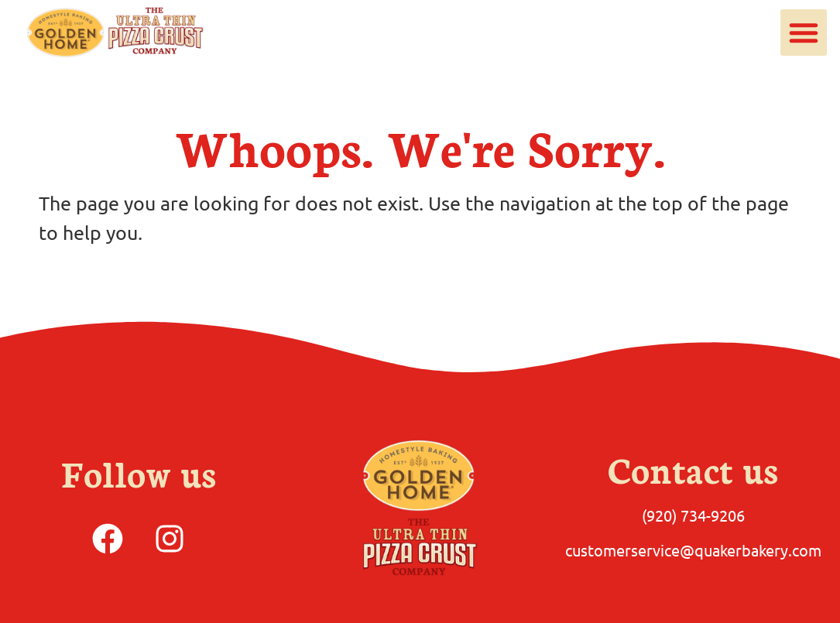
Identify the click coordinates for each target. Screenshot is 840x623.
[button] (804, 33)
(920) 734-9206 (693, 515)
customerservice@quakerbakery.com (693, 550)
